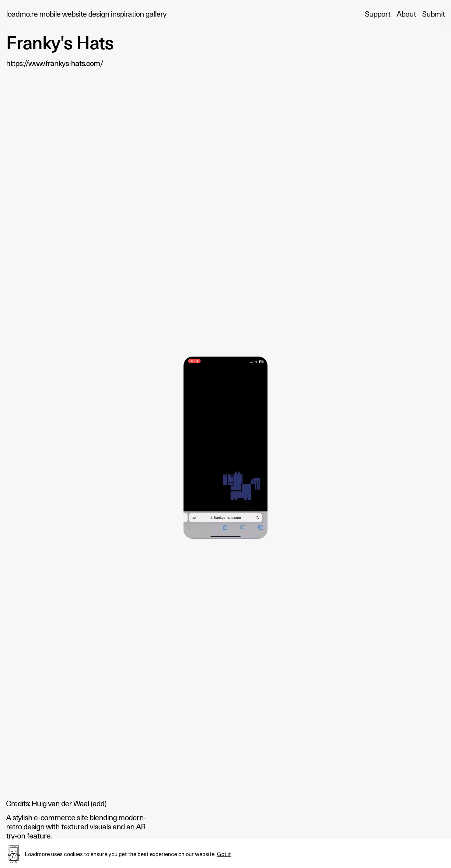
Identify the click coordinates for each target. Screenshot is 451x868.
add (98, 803)
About (406, 14)
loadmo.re (86, 14)
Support (378, 14)
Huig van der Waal (60, 803)
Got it (224, 854)
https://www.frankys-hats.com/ (55, 63)
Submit (434, 14)
